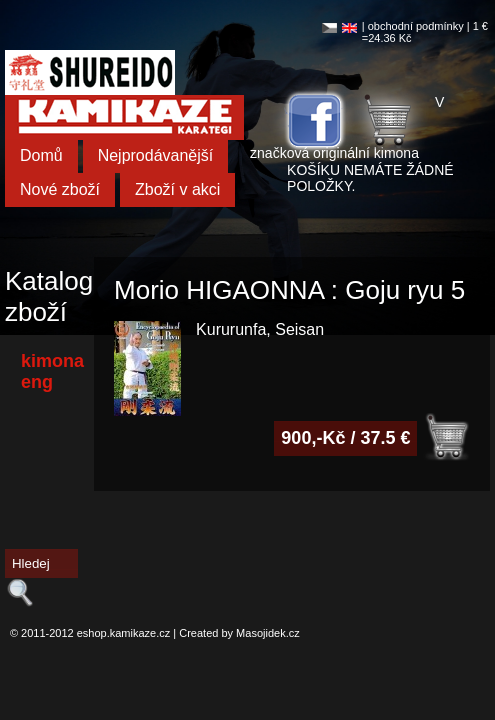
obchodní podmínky (416, 26)
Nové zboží (60, 189)
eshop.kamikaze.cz (124, 633)
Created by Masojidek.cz (239, 633)
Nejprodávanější (156, 155)
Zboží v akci (177, 189)
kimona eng (52, 371)
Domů (41, 155)
